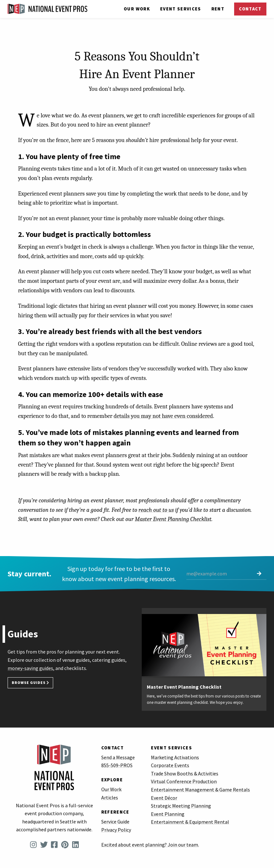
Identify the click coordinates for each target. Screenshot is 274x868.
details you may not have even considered (163, 416)
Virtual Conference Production (184, 781)
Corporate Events (170, 765)
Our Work (137, 9)
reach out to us (156, 510)
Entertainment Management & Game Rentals (200, 790)
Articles (110, 797)
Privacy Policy (116, 830)
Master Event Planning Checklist (173, 519)
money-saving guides (30, 668)
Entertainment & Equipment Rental (190, 822)
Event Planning (168, 814)
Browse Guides (30, 683)
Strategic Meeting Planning (181, 806)
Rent (218, 9)
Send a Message (118, 757)
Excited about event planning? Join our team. (150, 845)
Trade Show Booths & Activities (185, 773)
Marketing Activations (175, 757)
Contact (250, 9)
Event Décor (164, 798)
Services (181, 9)
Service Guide (115, 821)
